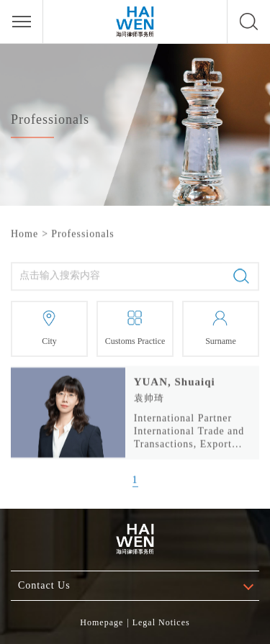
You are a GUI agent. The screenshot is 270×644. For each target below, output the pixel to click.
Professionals (83, 233)
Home (24, 233)
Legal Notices (161, 622)
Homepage (102, 622)
